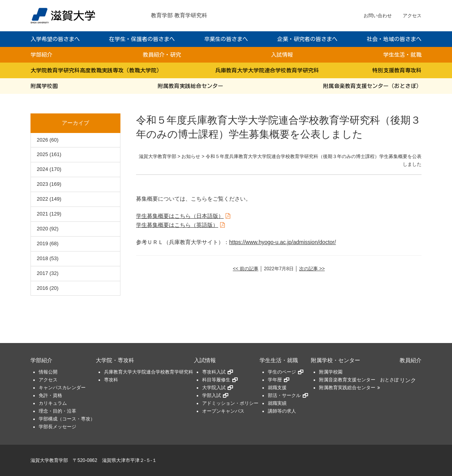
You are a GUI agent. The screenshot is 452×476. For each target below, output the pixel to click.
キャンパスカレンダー (62, 388)
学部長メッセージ (57, 427)
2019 (42, 243)
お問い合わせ (378, 16)
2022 (42, 199)
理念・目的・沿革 (57, 411)
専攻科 (111, 380)
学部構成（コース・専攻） (67, 419)
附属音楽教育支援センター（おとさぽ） (372, 86)
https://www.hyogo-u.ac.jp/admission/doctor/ (282, 242)
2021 (42, 214)
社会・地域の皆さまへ (394, 39)
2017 (42, 273)
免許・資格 (50, 395)
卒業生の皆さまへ (226, 39)
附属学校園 (44, 86)
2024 (42, 169)
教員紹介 (411, 360)
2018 (42, 258)
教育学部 (162, 15)
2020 (42, 229)
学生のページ (282, 372)
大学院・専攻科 (115, 360)
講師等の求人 (282, 411)
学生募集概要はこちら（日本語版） (180, 216)
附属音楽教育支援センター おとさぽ (359, 380)
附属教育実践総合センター (190, 86)
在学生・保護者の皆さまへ (142, 39)
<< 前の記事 (245, 269)
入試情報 (282, 55)
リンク (408, 380)
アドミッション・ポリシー (230, 403)
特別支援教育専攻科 (397, 70)
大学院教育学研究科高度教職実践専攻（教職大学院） (96, 70)
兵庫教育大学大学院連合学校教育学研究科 (267, 70)
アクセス (412, 16)
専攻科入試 (214, 372)
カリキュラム (53, 403)
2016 (42, 288)
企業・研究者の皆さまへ (307, 39)
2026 (42, 140)
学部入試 (212, 395)
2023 (42, 184)
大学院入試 (214, 388)
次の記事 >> (312, 269)
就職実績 (277, 403)
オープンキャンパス (223, 411)
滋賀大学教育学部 (49, 460)
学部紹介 (41, 55)
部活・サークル (284, 395)
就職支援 (277, 388)
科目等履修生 (216, 380)
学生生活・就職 (402, 55)
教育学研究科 (191, 15)
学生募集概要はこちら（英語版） (177, 225)
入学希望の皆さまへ (55, 39)
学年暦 (275, 380)
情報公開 (48, 372)
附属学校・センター (335, 360)
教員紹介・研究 (162, 55)
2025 (42, 154)
